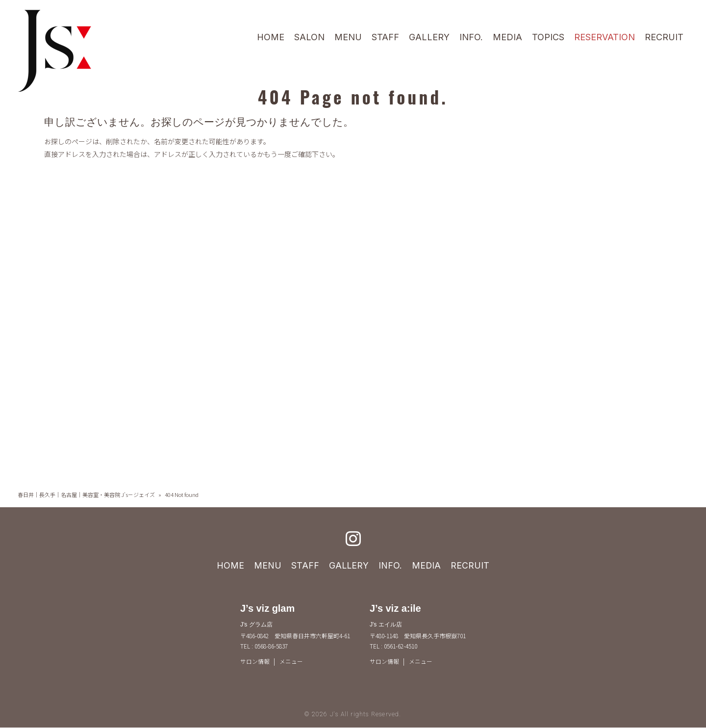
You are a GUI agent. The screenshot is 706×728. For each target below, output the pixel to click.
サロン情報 (255, 662)
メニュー (291, 662)
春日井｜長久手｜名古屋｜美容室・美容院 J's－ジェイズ (86, 494)
